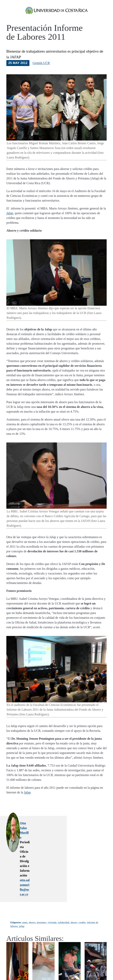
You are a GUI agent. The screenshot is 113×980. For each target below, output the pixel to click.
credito (82, 871)
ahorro (32, 871)
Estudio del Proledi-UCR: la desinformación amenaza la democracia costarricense (97, 947)
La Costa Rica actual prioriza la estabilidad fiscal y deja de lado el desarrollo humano (70, 949)
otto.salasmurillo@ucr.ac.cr (50, 843)
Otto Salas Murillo (44, 829)
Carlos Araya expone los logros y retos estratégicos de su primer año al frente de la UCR (17, 947)
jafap (22, 875)
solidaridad (64, 871)
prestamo (42, 871)
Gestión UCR (41, 68)
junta (25, 871)
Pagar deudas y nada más (43, 938)
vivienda (52, 871)
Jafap (10, 219)
